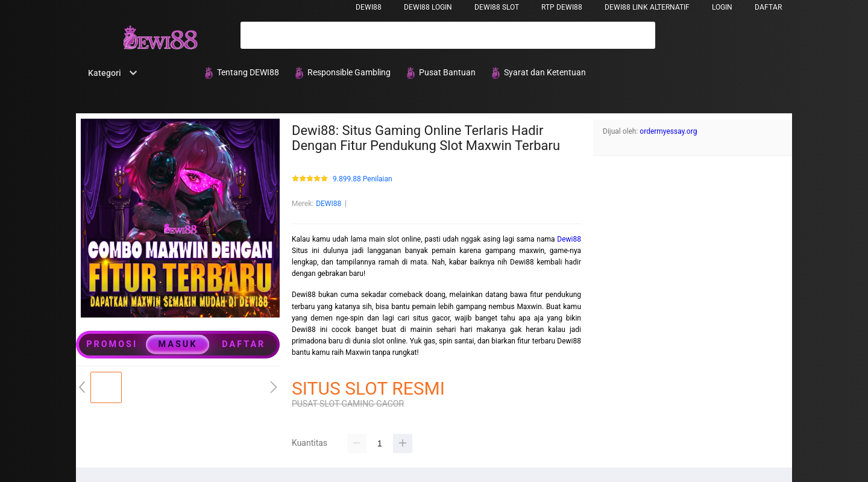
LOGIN (722, 7)
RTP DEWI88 (562, 7)
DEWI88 (369, 7)
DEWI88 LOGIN (428, 7)
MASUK (178, 344)
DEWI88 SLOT (497, 7)
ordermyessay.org (668, 131)
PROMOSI (112, 344)
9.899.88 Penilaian (363, 179)
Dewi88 (569, 239)
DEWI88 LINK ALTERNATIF (647, 7)
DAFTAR (768, 7)
